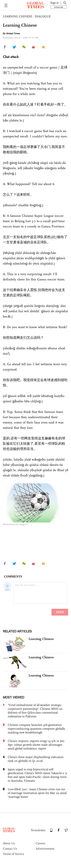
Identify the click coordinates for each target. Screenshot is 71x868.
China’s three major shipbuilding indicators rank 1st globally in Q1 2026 (36, 759)
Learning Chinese (41, 639)
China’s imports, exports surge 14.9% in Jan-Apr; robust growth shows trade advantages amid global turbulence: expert (36, 745)
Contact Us (10, 849)
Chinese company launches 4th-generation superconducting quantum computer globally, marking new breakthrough (37, 729)
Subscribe (59, 7)
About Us (9, 843)
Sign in (55, 3)
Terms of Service (13, 854)
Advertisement (45, 849)
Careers (40, 843)
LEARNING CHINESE (17, 16)
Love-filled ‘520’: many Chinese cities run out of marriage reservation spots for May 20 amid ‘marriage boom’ (37, 793)
